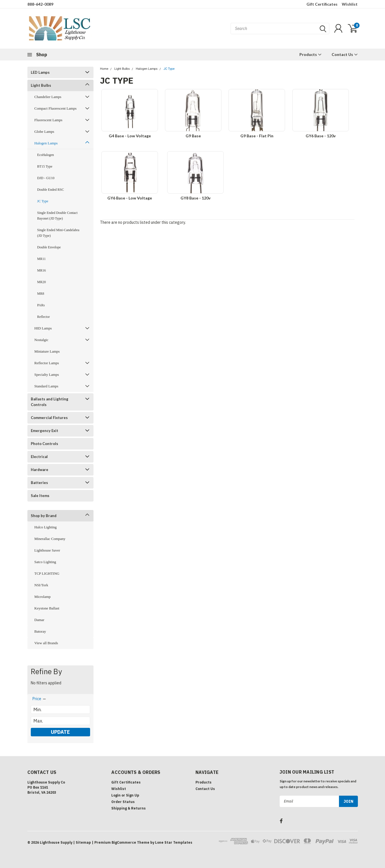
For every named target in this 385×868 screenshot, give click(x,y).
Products (311, 54)
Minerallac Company (50, 539)
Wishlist (350, 4)
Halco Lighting (46, 527)
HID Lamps (43, 328)
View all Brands (46, 643)
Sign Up (133, 795)
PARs (41, 305)
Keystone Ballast (47, 608)
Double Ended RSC (51, 190)
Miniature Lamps (47, 351)
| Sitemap (82, 842)
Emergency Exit (44, 431)
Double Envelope (49, 247)
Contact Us (345, 54)
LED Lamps (40, 72)
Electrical (39, 457)
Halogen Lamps (46, 143)
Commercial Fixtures (49, 418)
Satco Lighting (45, 562)
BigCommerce (124, 842)
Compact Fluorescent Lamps (56, 108)
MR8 (41, 294)
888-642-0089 (40, 4)
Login (116, 795)
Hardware (40, 470)
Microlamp (43, 597)
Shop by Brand (44, 516)
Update (60, 732)
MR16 (42, 270)
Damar (39, 620)
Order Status (123, 802)
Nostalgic (42, 340)
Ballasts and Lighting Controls (50, 402)
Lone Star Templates (174, 842)
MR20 (42, 282)
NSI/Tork (41, 585)
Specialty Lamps (47, 375)
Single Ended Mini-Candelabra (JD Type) (58, 233)
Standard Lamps (46, 386)
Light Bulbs (41, 85)
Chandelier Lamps (48, 97)
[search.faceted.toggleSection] (40, 699)
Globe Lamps (44, 132)
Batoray (40, 631)
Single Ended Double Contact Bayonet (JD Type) (57, 216)
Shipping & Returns (129, 808)
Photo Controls (44, 444)
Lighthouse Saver (47, 550)
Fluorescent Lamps (48, 120)
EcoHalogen (46, 155)
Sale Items (40, 496)
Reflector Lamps (47, 363)
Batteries (39, 483)
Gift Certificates (322, 4)
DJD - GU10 (46, 178)
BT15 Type (45, 166)
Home (104, 69)
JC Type (43, 201)
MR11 (42, 259)
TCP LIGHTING (47, 573)
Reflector (44, 317)
